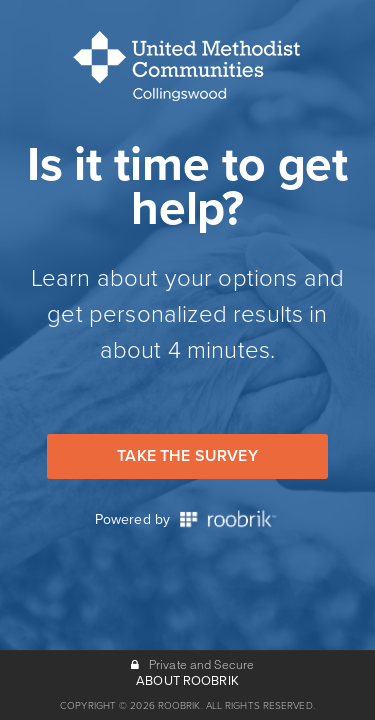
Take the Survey (187, 456)
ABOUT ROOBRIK (187, 681)
